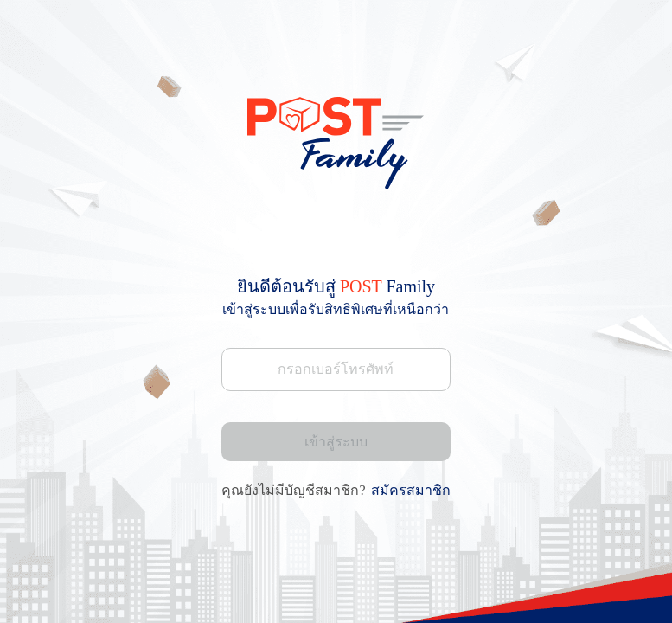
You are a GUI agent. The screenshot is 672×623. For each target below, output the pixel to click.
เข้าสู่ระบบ (336, 442)
